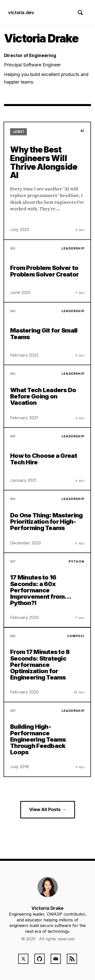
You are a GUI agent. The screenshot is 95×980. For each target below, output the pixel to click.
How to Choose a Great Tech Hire (44, 459)
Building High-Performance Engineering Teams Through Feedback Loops (38, 739)
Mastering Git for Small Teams (44, 334)
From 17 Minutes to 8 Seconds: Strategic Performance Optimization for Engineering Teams (40, 665)
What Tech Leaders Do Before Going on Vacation (43, 396)
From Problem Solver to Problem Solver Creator (44, 271)
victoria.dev (21, 12)
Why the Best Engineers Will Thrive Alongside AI (44, 163)
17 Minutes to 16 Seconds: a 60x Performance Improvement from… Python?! (41, 590)
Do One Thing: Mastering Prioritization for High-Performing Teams (46, 521)
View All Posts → (48, 809)
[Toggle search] (80, 13)
